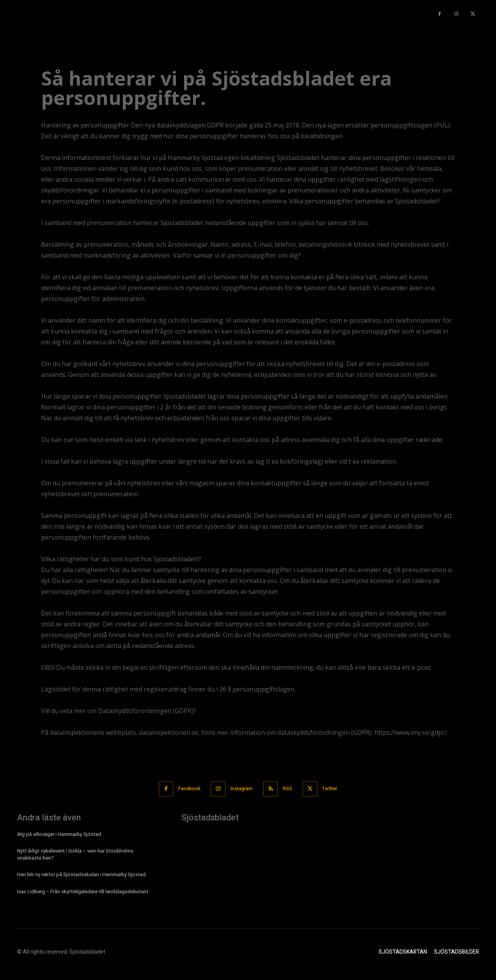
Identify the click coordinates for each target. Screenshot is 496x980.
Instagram (241, 789)
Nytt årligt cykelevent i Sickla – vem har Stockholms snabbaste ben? (75, 854)
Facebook (187, 789)
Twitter (333, 789)
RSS (289, 789)
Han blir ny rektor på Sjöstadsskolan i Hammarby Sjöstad (81, 874)
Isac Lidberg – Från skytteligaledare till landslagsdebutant (83, 891)
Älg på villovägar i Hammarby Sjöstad (59, 834)
